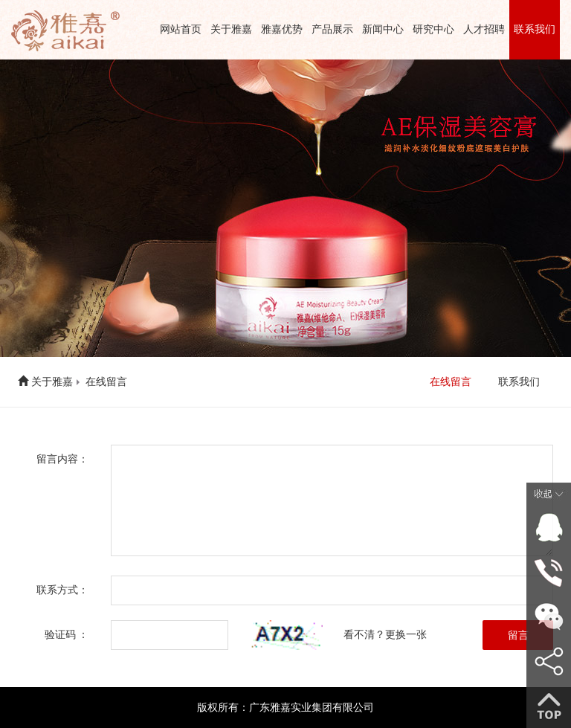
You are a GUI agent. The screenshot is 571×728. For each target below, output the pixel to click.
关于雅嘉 (231, 29)
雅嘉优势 (282, 29)
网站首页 (181, 29)
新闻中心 (383, 29)
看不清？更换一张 (385, 635)
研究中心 (433, 29)
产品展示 (332, 29)
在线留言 (106, 382)
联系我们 (535, 29)
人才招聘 (484, 29)
